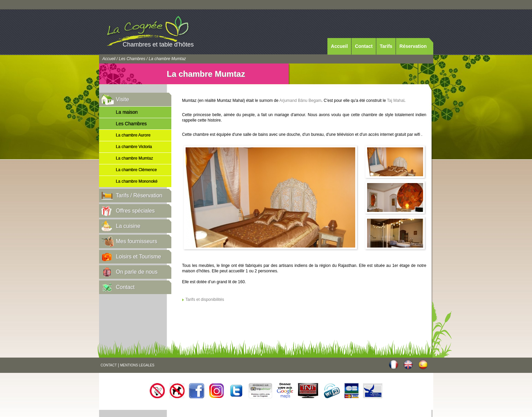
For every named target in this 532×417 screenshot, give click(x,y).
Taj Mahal (396, 101)
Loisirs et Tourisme (139, 257)
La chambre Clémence (137, 170)
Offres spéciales (135, 211)
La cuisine (128, 226)
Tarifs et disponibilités (205, 300)
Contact (364, 46)
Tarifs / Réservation (139, 195)
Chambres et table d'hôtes (158, 44)
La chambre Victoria (134, 147)
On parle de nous (137, 272)
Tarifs (386, 46)
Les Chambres (132, 59)
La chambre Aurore (133, 135)
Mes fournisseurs (137, 241)
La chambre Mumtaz (135, 158)
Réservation (413, 46)
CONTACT (109, 365)
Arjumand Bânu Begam (300, 101)
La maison (127, 112)
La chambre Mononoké (137, 181)
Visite (123, 99)
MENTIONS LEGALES (137, 365)
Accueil (339, 46)
